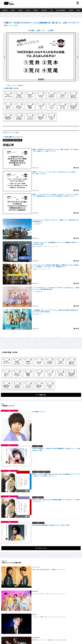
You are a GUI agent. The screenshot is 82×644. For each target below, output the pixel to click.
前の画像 (31, 30)
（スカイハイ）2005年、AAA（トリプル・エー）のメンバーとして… (49, 617)
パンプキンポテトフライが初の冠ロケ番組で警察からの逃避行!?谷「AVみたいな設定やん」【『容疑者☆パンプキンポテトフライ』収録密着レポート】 (56, 266)
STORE (71, 10)
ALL (52, 10)
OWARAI (5, 10)
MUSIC (13, 10)
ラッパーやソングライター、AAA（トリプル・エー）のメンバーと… (49, 594)
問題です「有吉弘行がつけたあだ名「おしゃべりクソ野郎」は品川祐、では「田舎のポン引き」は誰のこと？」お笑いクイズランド (55, 150)
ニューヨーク (36, 567)
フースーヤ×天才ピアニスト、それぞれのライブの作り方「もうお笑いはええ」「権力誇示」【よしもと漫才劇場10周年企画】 (56, 288)
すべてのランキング (41, 548)
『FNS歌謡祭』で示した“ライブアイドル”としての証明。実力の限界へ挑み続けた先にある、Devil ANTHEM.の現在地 (55, 311)
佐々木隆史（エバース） (39, 412)
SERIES (36, 10)
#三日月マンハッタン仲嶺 (11, 133)
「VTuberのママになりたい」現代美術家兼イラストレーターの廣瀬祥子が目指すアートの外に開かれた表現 (56, 243)
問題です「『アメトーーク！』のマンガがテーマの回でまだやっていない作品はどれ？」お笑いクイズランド (54, 173)
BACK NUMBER (61, 10)
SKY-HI (34, 615)
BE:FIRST (35, 591)
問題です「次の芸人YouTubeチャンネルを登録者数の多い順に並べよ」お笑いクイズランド (42, 23)
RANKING (44, 10)
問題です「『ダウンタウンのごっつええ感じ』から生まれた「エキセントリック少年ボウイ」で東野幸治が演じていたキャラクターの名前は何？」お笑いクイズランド (55, 195)
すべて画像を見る (41, 395)
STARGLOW (36, 638)
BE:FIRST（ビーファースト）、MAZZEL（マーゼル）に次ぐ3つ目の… (50, 640)
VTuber (28, 10)
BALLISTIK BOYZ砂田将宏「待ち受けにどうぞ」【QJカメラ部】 (51, 525)
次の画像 (51, 30)
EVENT (79, 10)
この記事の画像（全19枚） (11, 88)
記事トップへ (41, 30)
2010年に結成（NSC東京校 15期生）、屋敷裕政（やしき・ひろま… (49, 570)
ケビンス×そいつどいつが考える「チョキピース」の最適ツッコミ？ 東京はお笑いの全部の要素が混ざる (55, 221)
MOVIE (20, 10)
